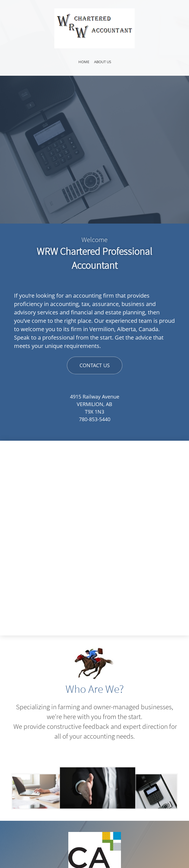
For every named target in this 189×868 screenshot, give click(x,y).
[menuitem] (84, 63)
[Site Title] (95, 28)
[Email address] (95, 838)
